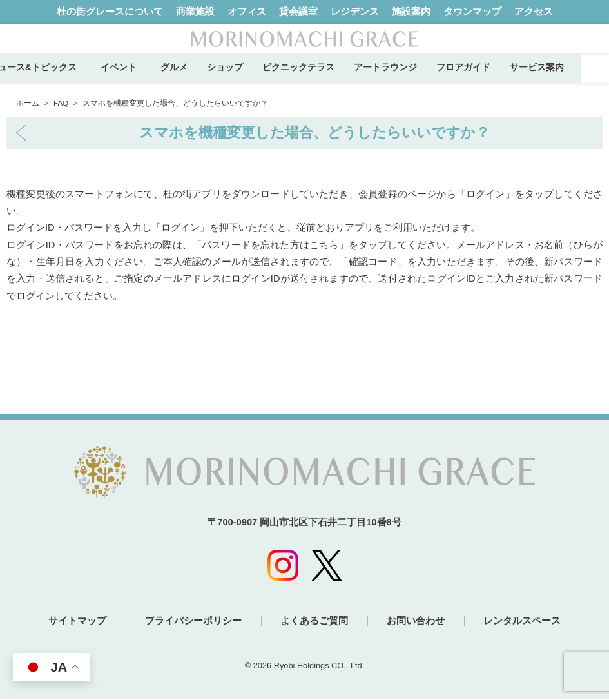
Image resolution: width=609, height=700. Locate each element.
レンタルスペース (523, 622)
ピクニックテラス (326, 76)
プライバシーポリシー (193, 622)
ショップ (253, 76)
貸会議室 (298, 12)
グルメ (202, 76)
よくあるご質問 (314, 622)
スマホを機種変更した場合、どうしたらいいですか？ (314, 132)
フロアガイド (491, 76)
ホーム (28, 103)
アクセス (534, 12)
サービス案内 (565, 76)
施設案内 (411, 12)
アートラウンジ (413, 76)
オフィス (247, 12)
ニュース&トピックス (61, 76)
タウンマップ (472, 12)
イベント (151, 76)
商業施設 (195, 12)
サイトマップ (76, 622)
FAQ (61, 103)
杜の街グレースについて (110, 12)
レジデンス (355, 12)
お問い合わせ (416, 622)
